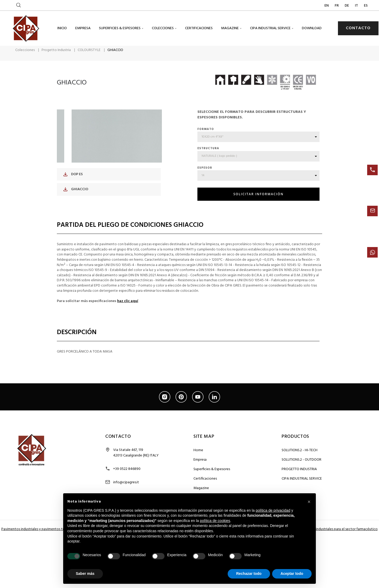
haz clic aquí (128, 310)
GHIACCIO (76, 198)
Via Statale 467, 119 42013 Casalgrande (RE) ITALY (136, 461)
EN (327, 6)
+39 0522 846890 (127, 477)
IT (357, 6)
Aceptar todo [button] (292, 574)
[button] (309, 502)
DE (347, 6)
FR (337, 6)
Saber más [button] (85, 574)
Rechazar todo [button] (249, 574)
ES (366, 6)
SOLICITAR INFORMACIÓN (259, 202)
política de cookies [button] (215, 521)
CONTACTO (358, 28)
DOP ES (73, 183)
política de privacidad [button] (273, 510)
